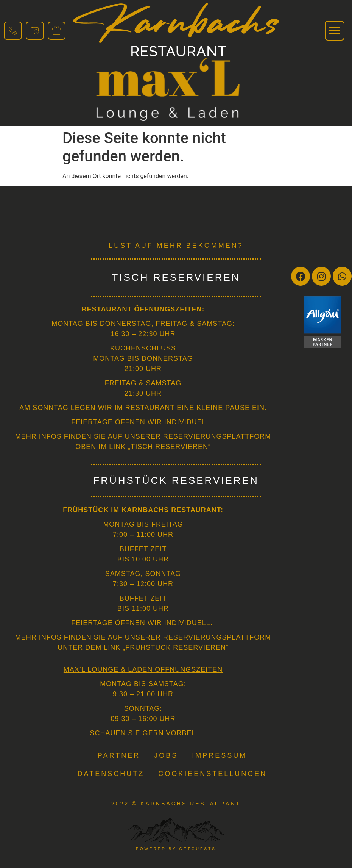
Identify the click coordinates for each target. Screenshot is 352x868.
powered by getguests (176, 849)
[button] (335, 31)
